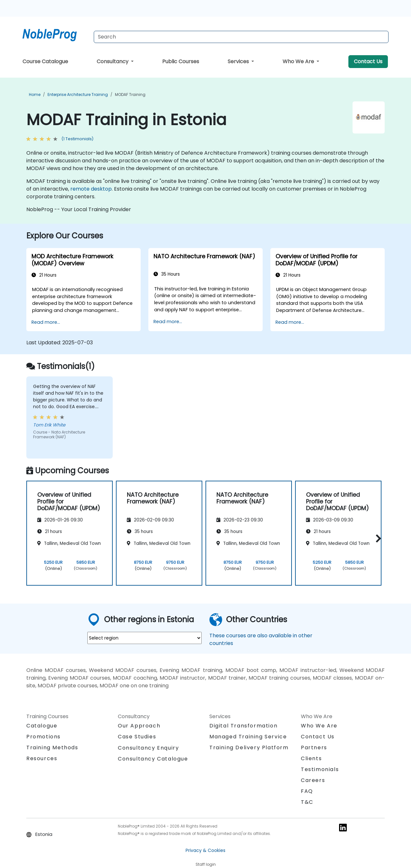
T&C (307, 802)
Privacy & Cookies (205, 850)
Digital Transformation (243, 726)
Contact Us (368, 61)
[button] (377, 539)
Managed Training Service (248, 737)
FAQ (307, 791)
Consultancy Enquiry (148, 748)
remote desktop (91, 189)
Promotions (44, 737)
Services (239, 61)
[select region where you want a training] (144, 638)
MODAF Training (130, 95)
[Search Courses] (241, 37)
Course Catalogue (45, 61)
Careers (313, 780)
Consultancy (113, 61)
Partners (314, 748)
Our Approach (139, 726)
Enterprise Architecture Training (78, 95)
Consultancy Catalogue (153, 759)
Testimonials (320, 769)
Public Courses (181, 61)
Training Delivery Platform (249, 748)
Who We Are (299, 61)
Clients (311, 758)
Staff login (206, 864)
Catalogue (42, 726)
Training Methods (52, 748)
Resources (42, 758)
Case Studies (137, 737)
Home (35, 95)
